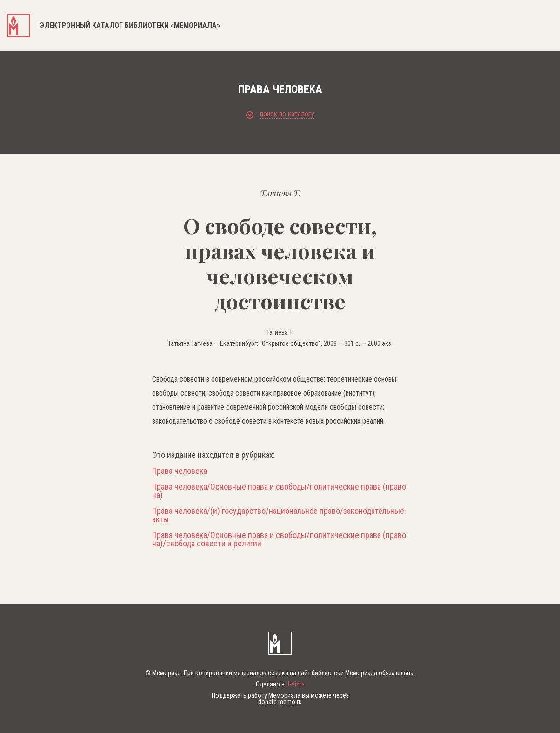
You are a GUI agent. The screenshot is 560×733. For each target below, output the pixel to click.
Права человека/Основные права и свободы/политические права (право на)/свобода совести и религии (279, 539)
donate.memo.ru (280, 702)
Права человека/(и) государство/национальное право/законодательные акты (278, 515)
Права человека (180, 471)
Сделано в (280, 684)
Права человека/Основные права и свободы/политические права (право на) (279, 491)
